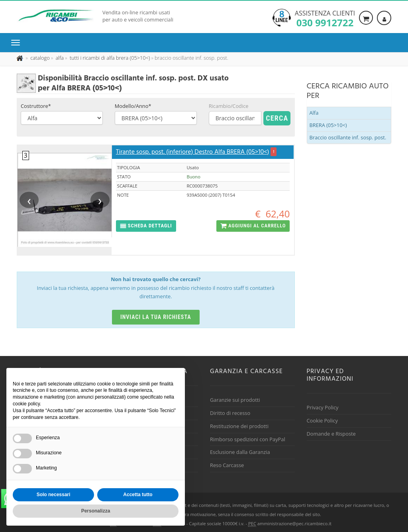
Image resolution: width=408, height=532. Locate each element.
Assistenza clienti (325, 18)
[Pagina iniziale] (21, 58)
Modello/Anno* (133, 106)
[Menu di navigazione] (18, 43)
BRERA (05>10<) (328, 125)
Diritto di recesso (230, 413)
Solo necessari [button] (54, 495)
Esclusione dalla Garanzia (240, 452)
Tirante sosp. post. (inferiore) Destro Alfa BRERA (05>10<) (193, 152)
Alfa (314, 113)
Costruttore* (36, 106)
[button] (146, 226)
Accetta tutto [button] (138, 495)
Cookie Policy (322, 421)
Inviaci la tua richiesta (156, 317)
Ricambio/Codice (229, 106)
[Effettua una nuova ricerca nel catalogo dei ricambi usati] (39, 58)
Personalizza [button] (96, 511)
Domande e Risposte (331, 434)
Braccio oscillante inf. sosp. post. (348, 137)
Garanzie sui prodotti (235, 400)
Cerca (277, 118)
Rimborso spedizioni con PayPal (248, 439)
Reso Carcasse (227, 465)
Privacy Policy (323, 407)
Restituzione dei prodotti (239, 426)
